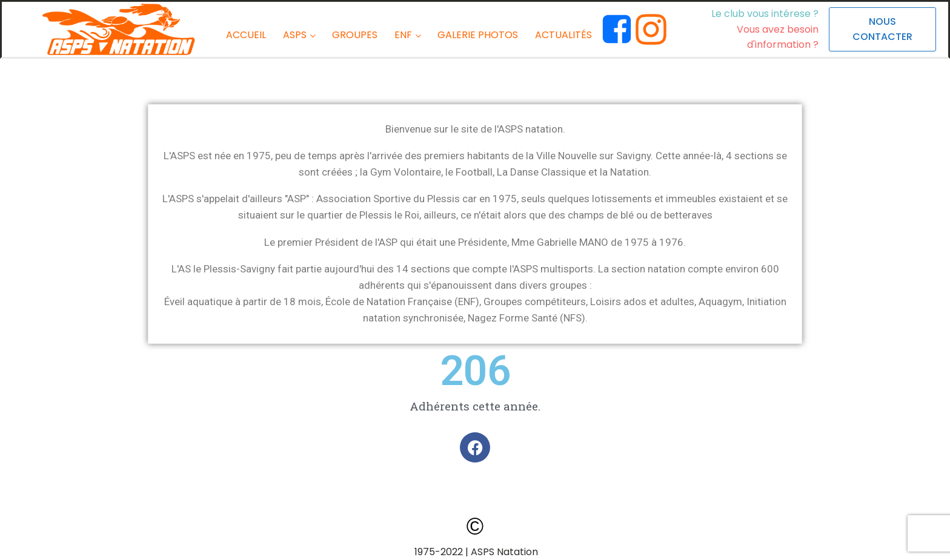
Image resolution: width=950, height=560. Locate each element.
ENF (403, 35)
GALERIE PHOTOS (478, 35)
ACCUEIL (246, 35)
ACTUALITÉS (563, 35)
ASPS (295, 35)
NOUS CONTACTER (882, 29)
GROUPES (355, 35)
